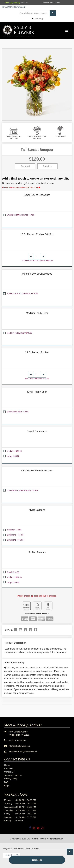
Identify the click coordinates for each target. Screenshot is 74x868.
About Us (9, 768)
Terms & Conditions (13, 775)
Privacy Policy (11, 779)
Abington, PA (12, 855)
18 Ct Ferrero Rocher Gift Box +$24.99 (37, 260)
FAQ (6, 782)
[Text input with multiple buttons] (37, 13)
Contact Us (9, 772)
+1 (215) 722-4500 (17, 740)
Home (7, 765)
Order (37, 860)
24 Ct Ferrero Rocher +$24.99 (37, 379)
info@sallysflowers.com (14, 7)
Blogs (7, 786)
